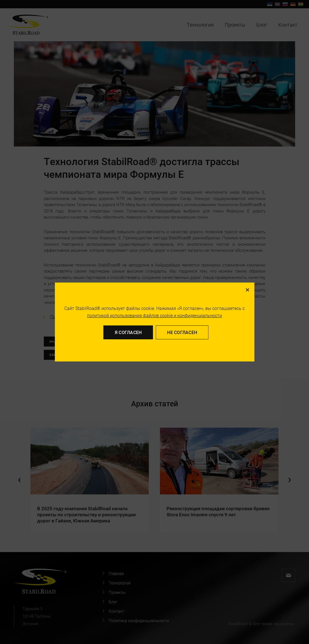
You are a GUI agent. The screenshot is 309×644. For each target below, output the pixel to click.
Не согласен (182, 332)
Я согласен (128, 332)
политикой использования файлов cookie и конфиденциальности (154, 315)
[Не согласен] (247, 290)
